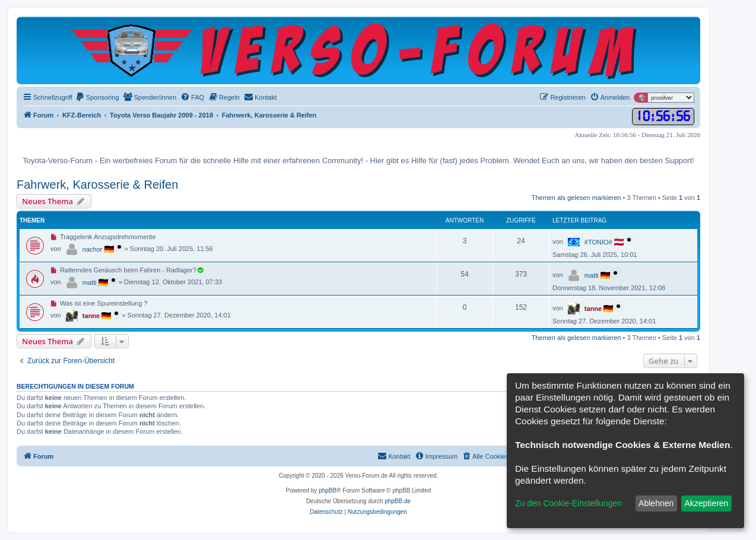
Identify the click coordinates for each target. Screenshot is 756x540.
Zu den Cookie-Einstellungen (568, 503)
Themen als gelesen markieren (576, 198)
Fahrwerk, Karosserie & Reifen (97, 185)
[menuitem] (97, 97)
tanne (91, 316)
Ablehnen (656, 503)
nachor (93, 249)
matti (90, 282)
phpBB (328, 490)
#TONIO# (598, 242)
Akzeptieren (706, 503)
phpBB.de (398, 501)
